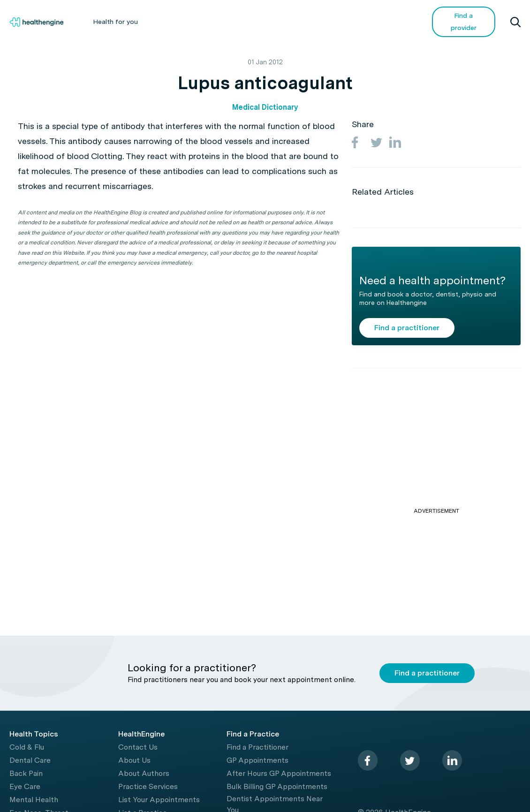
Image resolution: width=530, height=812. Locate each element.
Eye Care (25, 786)
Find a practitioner (407, 328)
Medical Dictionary (265, 107)
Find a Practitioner (257, 747)
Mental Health (34, 800)
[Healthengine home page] (37, 22)
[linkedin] (452, 760)
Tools (295, 22)
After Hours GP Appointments (279, 773)
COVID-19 (388, 22)
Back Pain (26, 773)
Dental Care (30, 760)
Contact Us (138, 747)
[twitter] (410, 760)
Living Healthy (241, 22)
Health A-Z (179, 22)
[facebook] (368, 760)
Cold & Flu (27, 747)
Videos (338, 22)
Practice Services (148, 786)
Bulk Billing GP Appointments (277, 786)
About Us (134, 760)
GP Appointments (257, 760)
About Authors (144, 773)
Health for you (115, 22)
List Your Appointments (159, 800)
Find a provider (464, 21)
